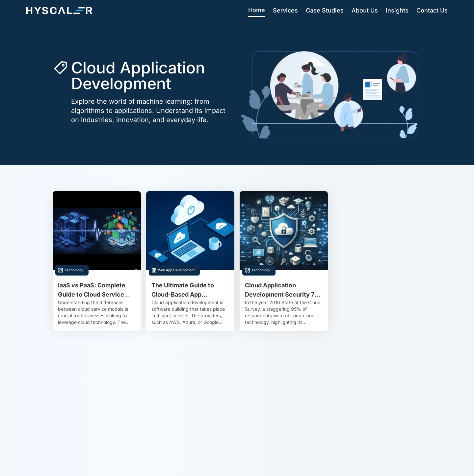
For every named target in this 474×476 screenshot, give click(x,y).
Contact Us (432, 10)
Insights (397, 10)
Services (285, 10)
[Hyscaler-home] (59, 11)
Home (257, 10)
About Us (365, 10)
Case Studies (325, 10)
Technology (74, 270)
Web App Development (176, 270)
